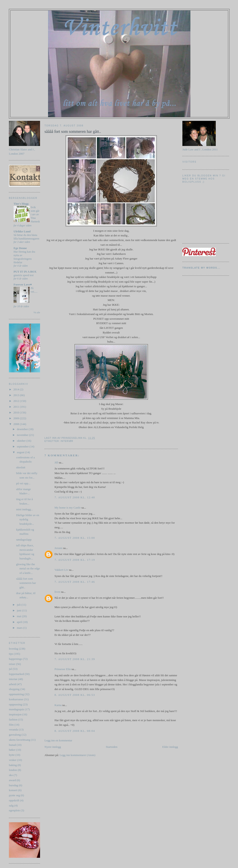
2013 (17, 395)
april (20, 622)
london (13, 770)
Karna (58, 705)
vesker (13, 760)
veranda (13, 729)
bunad (12, 745)
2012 (17, 401)
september (23, 446)
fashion (13, 719)
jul (10, 669)
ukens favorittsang (20, 740)
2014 (17, 389)
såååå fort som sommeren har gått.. (26, 583)
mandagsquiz (17, 709)
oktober (22, 441)
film (11, 725)
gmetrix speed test (24, 275)
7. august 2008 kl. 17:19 (75, 560)
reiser (12, 664)
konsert (13, 790)
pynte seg (14, 795)
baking (13, 765)
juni (19, 610)
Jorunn (58, 548)
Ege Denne (20, 248)
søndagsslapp (24, 540)
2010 (17, 412)
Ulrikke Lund (22, 231)
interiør (13, 679)
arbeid (12, 684)
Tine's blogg (21, 204)
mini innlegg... (24, 509)
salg (11, 805)
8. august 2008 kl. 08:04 (75, 731)
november (23, 435)
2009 (17, 418)
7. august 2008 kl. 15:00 (75, 538)
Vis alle (37, 312)
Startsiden (112, 747)
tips (11, 654)
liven (57, 592)
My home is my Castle (68, 508)
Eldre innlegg (170, 747)
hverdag (14, 649)
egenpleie (14, 810)
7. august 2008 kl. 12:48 (75, 497)
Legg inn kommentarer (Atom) (78, 755)
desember (23, 429)
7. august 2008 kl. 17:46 (75, 582)
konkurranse (16, 699)
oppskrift (14, 800)
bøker (12, 750)
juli (19, 605)
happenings (15, 659)
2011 (17, 407)
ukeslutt (21, 467)
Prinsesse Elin (63, 669)
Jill (56, 462)
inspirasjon (15, 714)
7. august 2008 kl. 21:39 (75, 659)
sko (11, 775)
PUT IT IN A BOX (25, 272)
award (12, 780)
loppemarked (16, 674)
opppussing (15, 704)
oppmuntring (16, 694)
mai (19, 616)
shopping (14, 689)
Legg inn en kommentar (58, 740)
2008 (17, 424)
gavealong (15, 735)
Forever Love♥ (23, 284)
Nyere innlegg (53, 747)
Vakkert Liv (61, 570)
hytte (12, 755)
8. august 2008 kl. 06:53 (75, 695)
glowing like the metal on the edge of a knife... (28, 569)
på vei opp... (23, 483)
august (21, 452)
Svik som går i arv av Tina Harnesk (35, 214)
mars (20, 628)
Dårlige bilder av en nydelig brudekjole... (28, 519)
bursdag (13, 785)
